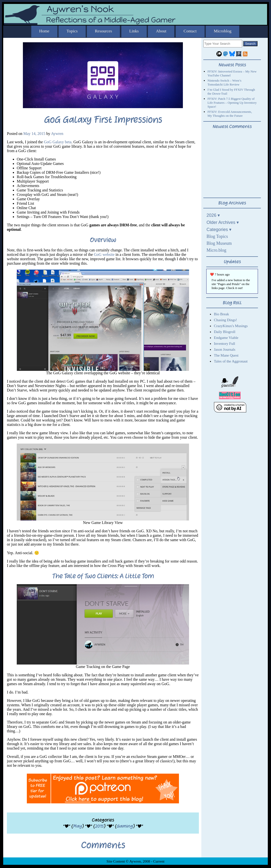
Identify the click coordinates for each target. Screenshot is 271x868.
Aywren (57, 134)
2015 (99, 826)
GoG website (104, 254)
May (78, 826)
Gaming (125, 826)
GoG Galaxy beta (58, 142)
